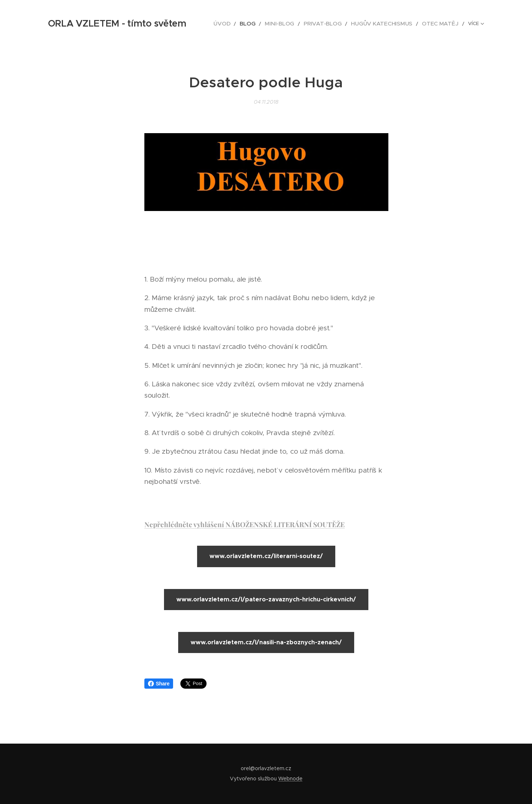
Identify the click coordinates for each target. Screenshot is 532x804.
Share (159, 684)
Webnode (290, 779)
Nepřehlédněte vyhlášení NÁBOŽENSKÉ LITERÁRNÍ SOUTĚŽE (245, 524)
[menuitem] (219, 24)
